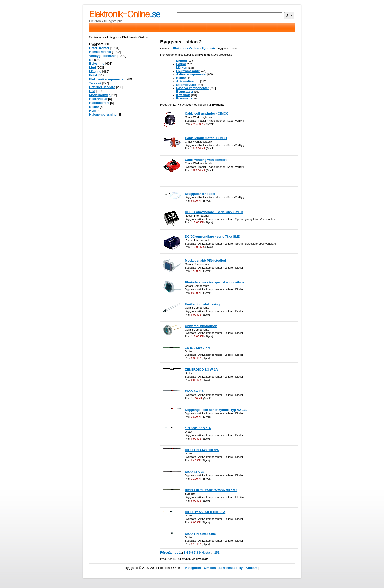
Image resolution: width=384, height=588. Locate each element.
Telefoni (95, 83)
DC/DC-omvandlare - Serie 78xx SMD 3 (214, 212)
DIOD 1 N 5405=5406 (200, 534)
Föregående (169, 553)
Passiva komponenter (192, 88)
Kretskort (183, 95)
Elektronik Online (186, 48)
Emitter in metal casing (202, 304)
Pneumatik (184, 98)
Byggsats (209, 48)
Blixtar (94, 107)
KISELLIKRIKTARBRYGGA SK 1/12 (211, 490)
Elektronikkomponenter (107, 79)
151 (217, 553)
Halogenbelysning (103, 115)
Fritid (93, 75)
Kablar (181, 78)
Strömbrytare (186, 85)
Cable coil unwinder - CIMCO (207, 114)
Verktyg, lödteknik (103, 56)
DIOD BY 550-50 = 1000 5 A (205, 512)
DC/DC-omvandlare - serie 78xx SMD (212, 237)
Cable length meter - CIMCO (206, 138)
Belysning (97, 64)
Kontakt (252, 568)
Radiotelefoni (99, 103)
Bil (91, 60)
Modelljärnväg (100, 95)
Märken (182, 67)
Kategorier (193, 568)
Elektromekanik (188, 71)
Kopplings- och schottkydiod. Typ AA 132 (216, 410)
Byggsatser (185, 92)
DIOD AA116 (194, 391)
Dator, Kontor (99, 48)
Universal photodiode (201, 326)
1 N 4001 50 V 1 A (198, 428)
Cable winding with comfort (206, 160)
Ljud (92, 67)
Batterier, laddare (102, 87)
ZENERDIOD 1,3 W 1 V (202, 370)
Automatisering (188, 81)
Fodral (181, 64)
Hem (93, 111)
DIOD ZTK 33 (195, 472)
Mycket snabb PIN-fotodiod (205, 261)
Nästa (206, 553)
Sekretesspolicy (231, 568)
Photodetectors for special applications (215, 282)
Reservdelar (98, 99)
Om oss (210, 568)
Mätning (95, 71)
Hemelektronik (100, 52)
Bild (92, 91)
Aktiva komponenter (191, 74)
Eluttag (181, 61)
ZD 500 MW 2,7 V (198, 348)
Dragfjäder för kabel (200, 194)
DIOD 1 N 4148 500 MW (202, 450)
